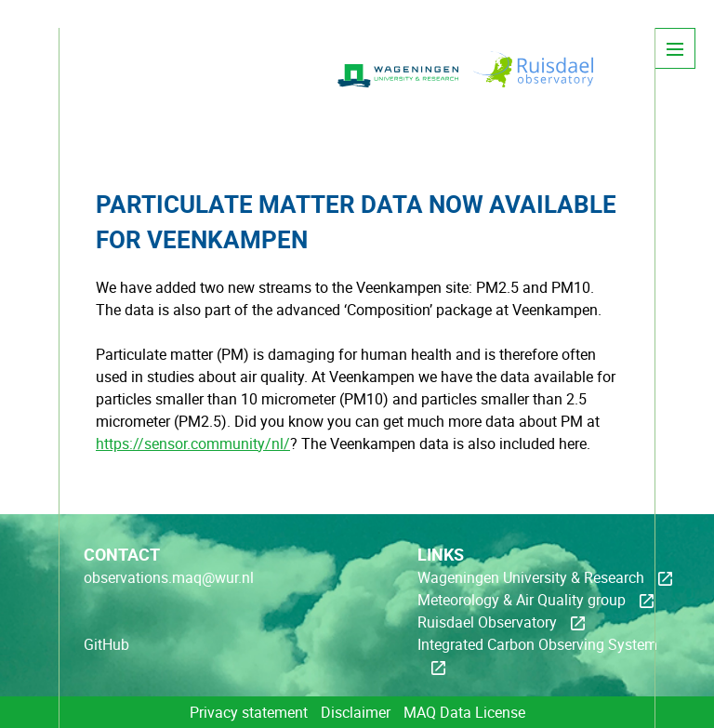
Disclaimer (356, 712)
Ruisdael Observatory (487, 622)
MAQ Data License (464, 712)
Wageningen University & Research (531, 577)
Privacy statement (249, 712)
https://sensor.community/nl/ (193, 443)
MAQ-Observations (198, 88)
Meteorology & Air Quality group (522, 600)
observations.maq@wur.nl (169, 577)
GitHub (106, 644)
